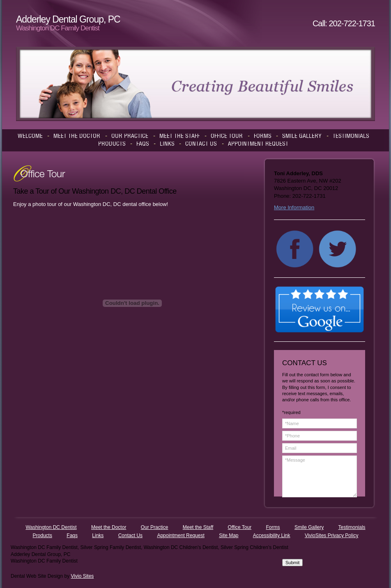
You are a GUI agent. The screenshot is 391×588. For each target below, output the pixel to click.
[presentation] (316, 529)
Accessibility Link (272, 535)
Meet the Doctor (109, 527)
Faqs (72, 535)
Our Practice (155, 527)
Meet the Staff (198, 527)
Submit (292, 563)
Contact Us (130, 535)
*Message (320, 476)
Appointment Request (181, 535)
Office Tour (240, 527)
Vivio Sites (83, 576)
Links (98, 535)
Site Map (229, 535)
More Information (294, 207)
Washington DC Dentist (51, 527)
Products (43, 535)
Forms (273, 527)
